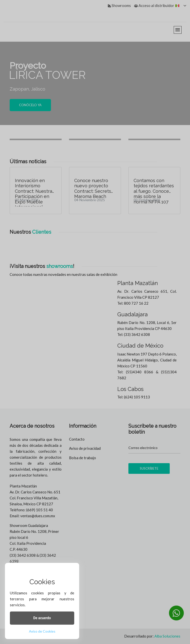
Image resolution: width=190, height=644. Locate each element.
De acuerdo (42, 618)
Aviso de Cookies (42, 631)
